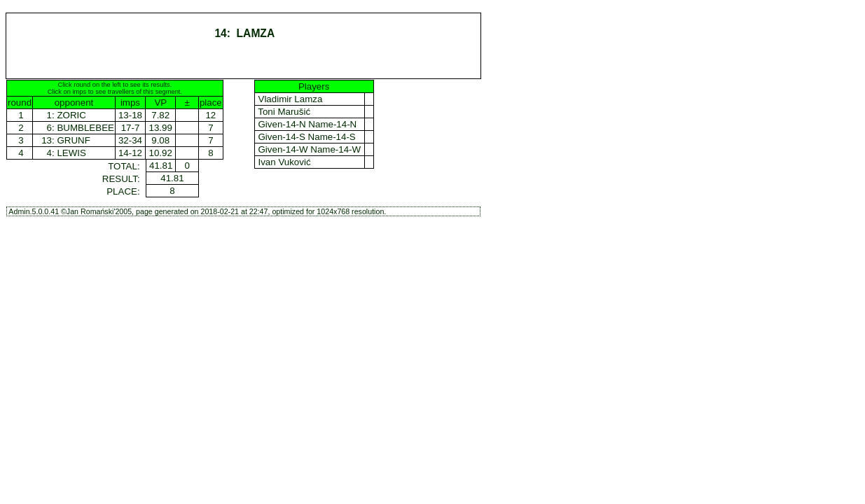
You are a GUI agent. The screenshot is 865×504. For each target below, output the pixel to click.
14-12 (130, 153)
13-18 (130, 115)
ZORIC (71, 115)
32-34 (130, 140)
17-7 (131, 128)
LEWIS (71, 153)
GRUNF (73, 140)
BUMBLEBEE (85, 128)
